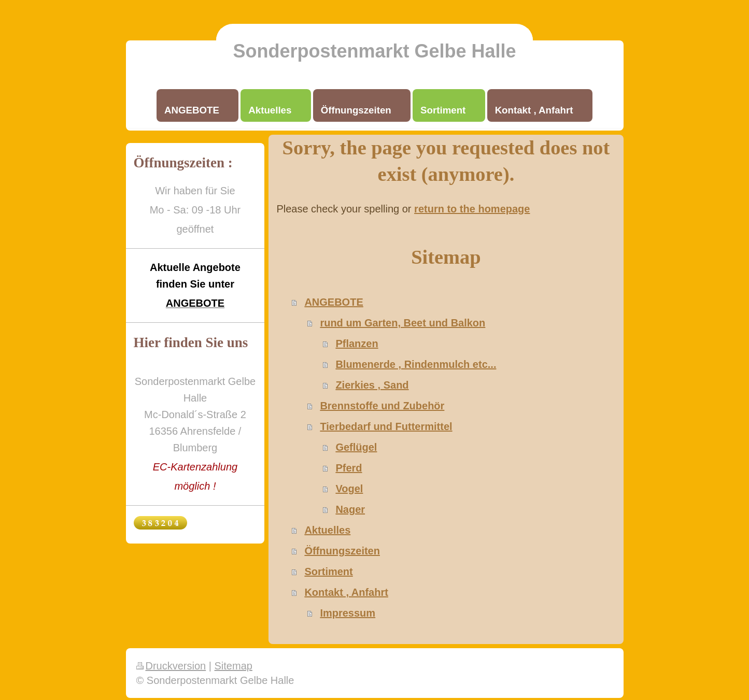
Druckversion (171, 666)
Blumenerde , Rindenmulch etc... (416, 364)
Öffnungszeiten (342, 551)
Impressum (348, 613)
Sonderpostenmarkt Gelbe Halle (374, 51)
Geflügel (356, 447)
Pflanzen (357, 344)
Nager (350, 509)
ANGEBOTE (334, 302)
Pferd (349, 468)
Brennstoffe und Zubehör (382, 406)
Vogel (349, 489)
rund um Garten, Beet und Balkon (402, 323)
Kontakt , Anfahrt (346, 592)
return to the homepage (472, 209)
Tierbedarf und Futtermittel (386, 426)
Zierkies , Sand (372, 385)
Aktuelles (327, 530)
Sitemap (234, 666)
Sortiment (328, 572)
